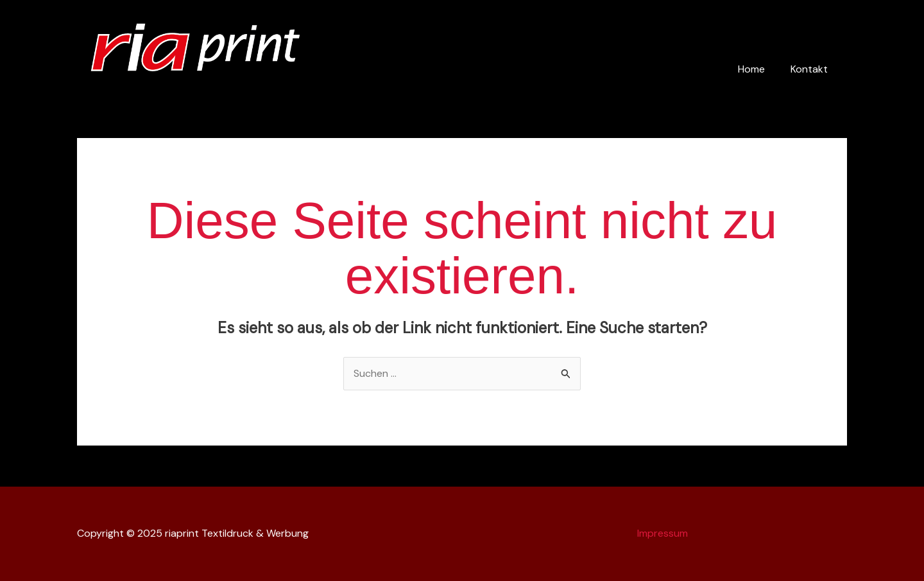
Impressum (663, 533)
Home (751, 69)
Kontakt (809, 69)
